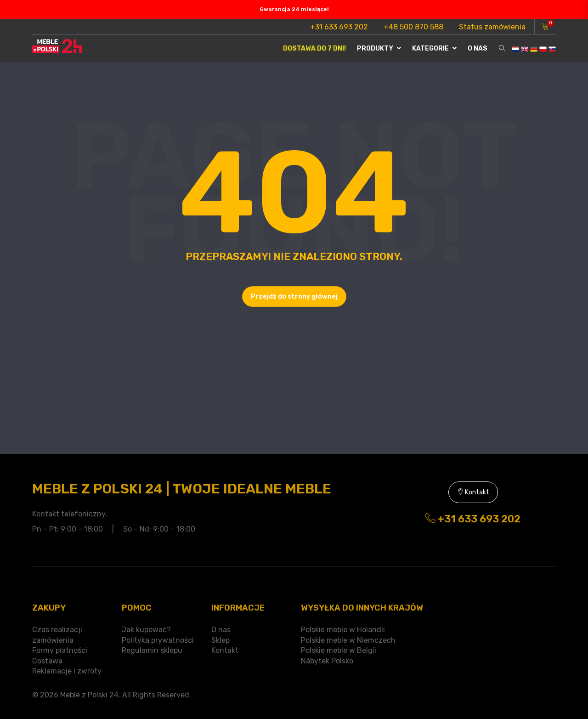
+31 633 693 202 (339, 27)
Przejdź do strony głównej (294, 297)
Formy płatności (60, 650)
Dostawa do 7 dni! (314, 48)
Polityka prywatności (158, 640)
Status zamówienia (492, 27)
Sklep (220, 640)
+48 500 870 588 (413, 27)
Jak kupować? (146, 630)
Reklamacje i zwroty (67, 671)
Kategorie (434, 48)
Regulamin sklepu (152, 650)
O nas (478, 48)
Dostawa (47, 661)
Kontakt (473, 492)
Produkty (379, 48)
